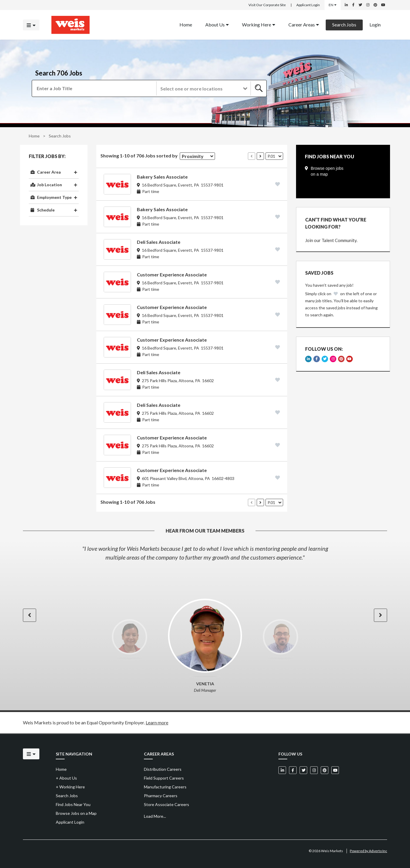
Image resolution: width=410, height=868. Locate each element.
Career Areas (304, 24)
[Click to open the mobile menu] (31, 25)
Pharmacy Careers (161, 796)
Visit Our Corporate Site (267, 5)
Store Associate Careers (167, 804)
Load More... (155, 816)
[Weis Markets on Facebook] (353, 5)
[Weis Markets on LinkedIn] (346, 5)
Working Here (259, 24)
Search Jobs (344, 24)
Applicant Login (308, 5)
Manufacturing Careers (165, 787)
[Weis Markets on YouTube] (383, 5)
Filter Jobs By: (47, 156)
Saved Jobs (319, 273)
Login (375, 24)
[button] (203, 88)
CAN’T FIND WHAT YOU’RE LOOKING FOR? (336, 223)
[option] (205, 553)
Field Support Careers (164, 778)
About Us (217, 24)
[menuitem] (186, 25)
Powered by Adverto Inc (368, 851)
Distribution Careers (163, 769)
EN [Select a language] (333, 5)
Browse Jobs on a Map (76, 813)
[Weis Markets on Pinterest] (375, 5)
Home (34, 136)
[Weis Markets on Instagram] (368, 5)
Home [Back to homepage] (186, 24)
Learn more (157, 722)
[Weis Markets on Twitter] (360, 5)
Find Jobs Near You (73, 804)
